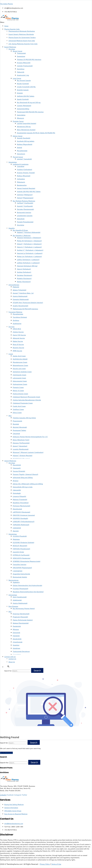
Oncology (12, 49)
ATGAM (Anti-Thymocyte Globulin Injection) (28, 303)
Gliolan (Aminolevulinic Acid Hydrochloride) (27, 585)
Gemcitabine (21, 115)
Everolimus (21, 69)
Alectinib (16, 531)
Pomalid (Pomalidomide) (25, 222)
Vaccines (11, 327)
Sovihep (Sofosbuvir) (24, 272)
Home (6, 26)
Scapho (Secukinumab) (20, 306)
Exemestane (21, 56)
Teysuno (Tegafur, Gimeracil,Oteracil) (25, 474)
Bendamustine (22, 185)
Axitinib (19, 148)
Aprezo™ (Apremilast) (20, 446)
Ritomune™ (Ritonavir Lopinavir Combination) (28, 452)
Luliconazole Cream (19, 378)
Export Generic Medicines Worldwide (21, 34)
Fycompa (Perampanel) (20, 589)
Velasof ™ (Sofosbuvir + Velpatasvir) (29, 244)
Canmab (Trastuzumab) (25, 66)
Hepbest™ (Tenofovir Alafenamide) (29, 232)
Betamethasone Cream (20, 365)
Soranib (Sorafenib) (24, 138)
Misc (10, 416)
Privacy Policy (45, 864)
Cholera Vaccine (18, 332)
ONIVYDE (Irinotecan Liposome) (24, 515)
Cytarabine (21, 166)
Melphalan (16, 539)
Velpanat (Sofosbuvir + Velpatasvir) (29, 238)
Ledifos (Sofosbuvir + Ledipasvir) (28, 260)
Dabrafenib (21, 219)
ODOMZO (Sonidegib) (20, 518)
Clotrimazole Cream (19, 375)
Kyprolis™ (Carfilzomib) (25, 206)
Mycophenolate (22, 151)
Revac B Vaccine (18, 344)
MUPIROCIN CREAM (20, 359)
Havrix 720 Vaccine (19, 335)
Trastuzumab (21, 53)
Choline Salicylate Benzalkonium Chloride (27, 400)
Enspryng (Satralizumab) (21, 614)
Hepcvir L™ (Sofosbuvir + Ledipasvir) (29, 247)
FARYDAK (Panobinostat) (21, 549)
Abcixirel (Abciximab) (20, 427)
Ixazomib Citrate (18, 552)
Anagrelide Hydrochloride (21, 574)
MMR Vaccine (17, 351)
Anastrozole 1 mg (23, 75)
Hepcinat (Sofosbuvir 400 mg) (27, 266)
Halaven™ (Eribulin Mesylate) (23, 456)
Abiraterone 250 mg (24, 127)
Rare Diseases (13, 606)
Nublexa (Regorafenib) (25, 144)
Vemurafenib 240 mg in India (23, 487)
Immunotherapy (14, 285)
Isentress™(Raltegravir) (25, 195)
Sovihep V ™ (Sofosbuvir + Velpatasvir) (30, 250)
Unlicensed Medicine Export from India (22, 41)
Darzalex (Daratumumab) (25, 209)
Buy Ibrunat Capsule (24, 80)
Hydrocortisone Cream (20, 394)
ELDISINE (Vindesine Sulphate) (23, 542)
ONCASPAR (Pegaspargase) (22, 568)
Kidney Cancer (18, 136)
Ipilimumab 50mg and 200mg (23, 478)
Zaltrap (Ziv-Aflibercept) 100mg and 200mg (28, 484)
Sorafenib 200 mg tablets (26, 141)
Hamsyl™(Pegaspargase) (25, 198)
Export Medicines (10, 47)
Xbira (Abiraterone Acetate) (26, 130)
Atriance (16, 481)
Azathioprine (17, 324)
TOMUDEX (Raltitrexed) (21, 525)
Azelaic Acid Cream (19, 356)
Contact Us (12, 659)
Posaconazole (17, 421)
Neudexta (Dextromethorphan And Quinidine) (28, 592)
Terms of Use (56, 864)
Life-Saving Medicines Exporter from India (23, 44)
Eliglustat (16, 287)
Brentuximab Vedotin (20, 577)
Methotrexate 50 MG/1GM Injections (25, 309)
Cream (11, 354)
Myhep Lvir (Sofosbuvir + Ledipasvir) (29, 256)
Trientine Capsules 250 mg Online (24, 418)
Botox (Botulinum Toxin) (21, 440)
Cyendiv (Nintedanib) (24, 106)
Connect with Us (10, 657)
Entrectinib (16, 633)
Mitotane (16, 629)
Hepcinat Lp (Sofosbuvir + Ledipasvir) (30, 253)
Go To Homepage (6, 753)
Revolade (16, 424)
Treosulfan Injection (19, 564)
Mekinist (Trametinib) (20, 500)
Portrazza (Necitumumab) (21, 506)
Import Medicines (10, 461)
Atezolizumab (17, 509)
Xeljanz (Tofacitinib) (20, 290)
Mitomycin (20, 118)
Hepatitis (12, 228)
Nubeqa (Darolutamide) (21, 623)
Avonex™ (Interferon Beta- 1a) (23, 293)
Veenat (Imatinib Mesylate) (26, 188)
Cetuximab (16, 434)
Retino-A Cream (18, 391)
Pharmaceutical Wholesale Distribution (22, 31)
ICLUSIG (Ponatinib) (20, 536)
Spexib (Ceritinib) (23, 99)
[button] (46, 22)
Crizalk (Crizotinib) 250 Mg (26, 87)
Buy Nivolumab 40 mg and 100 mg (29, 102)
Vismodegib (17, 493)
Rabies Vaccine (18, 341)
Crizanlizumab (18, 642)
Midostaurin (21, 182)
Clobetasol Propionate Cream (23, 403)
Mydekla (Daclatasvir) (24, 278)
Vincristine (21, 225)
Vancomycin (21, 154)
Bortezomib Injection (24, 212)
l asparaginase (18, 571)
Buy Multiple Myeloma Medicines (24, 201)
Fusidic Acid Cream (19, 406)
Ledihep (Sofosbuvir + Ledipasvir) (28, 263)
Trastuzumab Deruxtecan (21, 651)
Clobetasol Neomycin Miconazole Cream (26, 397)
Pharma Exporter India (12, 29)
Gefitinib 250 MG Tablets (26, 96)
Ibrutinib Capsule (23, 90)
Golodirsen (16, 648)
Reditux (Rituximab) (24, 176)
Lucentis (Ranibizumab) (21, 449)
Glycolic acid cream (19, 369)
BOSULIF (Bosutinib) (20, 546)
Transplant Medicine (15, 312)
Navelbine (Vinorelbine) (21, 503)
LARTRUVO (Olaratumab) (21, 512)
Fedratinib (16, 636)
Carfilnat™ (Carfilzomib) (25, 203)
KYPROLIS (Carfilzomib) (21, 555)
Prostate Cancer (18, 121)
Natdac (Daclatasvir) (24, 282)
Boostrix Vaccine (18, 348)
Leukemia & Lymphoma (21, 164)
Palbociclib (21, 72)
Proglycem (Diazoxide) (20, 617)
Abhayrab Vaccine (19, 338)
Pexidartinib (17, 626)
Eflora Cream (17, 413)
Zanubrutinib (17, 639)
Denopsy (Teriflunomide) (21, 443)
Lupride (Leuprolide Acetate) (27, 123)
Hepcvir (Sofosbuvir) (24, 269)
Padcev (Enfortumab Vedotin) (23, 620)
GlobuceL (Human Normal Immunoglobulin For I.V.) (30, 437)
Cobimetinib (17, 528)
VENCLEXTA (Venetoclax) (22, 558)
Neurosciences (13, 580)
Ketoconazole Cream (20, 381)
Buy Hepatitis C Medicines (22, 236)
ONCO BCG (17, 329)
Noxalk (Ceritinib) (23, 84)
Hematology (13, 162)
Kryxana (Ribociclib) (24, 63)
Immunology (13, 595)
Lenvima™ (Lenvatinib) (24, 159)
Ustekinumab (17, 600)
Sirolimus (16, 320)
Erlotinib (20, 93)
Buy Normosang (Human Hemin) (24, 608)
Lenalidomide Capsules (25, 216)
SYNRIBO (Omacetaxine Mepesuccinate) (27, 561)
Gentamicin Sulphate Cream (22, 372)
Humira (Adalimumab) (20, 296)
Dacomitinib (17, 465)
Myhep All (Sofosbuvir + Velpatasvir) (29, 241)
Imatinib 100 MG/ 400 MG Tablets (29, 192)
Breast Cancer (17, 51)
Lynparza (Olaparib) (19, 496)
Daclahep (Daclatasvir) (25, 275)
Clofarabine (21, 179)
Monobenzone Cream (20, 362)
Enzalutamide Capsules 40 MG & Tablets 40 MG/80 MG (36, 133)
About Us (12, 662)
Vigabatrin (16, 582)
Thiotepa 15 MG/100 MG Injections (29, 60)
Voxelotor (16, 645)
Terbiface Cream (18, 409)
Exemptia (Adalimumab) (21, 299)
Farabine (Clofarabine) (24, 170)
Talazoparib (17, 468)
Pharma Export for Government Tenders (22, 38)
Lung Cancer (17, 78)
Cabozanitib (17, 490)
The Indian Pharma (6, 4)
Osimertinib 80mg (23, 109)
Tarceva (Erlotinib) (19, 471)
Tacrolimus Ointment (20, 317)
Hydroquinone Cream (20, 384)
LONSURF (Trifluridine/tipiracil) (24, 522)
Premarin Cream (18, 387)
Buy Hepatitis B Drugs (20, 230)
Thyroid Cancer (18, 157)
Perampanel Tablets (19, 430)
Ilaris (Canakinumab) (20, 597)
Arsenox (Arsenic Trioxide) (26, 173)
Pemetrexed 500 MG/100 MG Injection (30, 112)
